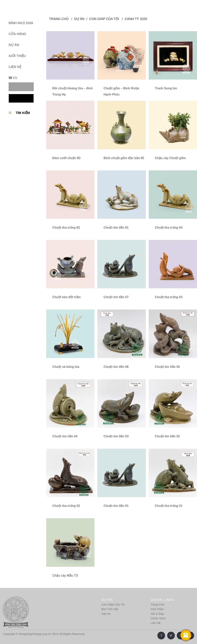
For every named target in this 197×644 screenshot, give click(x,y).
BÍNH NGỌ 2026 (21, 23)
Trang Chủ (157, 604)
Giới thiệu (17, 56)
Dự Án (14, 45)
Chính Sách (158, 618)
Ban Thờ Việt (110, 609)
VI (10, 78)
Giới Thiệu (157, 609)
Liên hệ (15, 67)
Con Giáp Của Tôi (113, 604)
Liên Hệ (156, 623)
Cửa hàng (18, 34)
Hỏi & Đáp (157, 614)
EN (15, 78)
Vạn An (106, 614)
